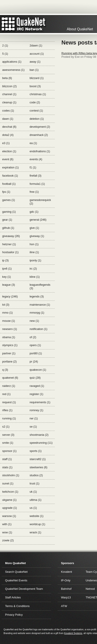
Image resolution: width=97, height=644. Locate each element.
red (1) (6, 394)
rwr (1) (34, 418)
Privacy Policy (14, 615)
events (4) (36, 159)
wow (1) (7, 532)
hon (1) (34, 244)
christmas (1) (38, 94)
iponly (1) (35, 260)
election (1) (9, 151)
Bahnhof (66, 589)
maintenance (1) (40, 305)
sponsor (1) (9, 451)
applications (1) (12, 62)
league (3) (9, 285)
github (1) (8, 228)
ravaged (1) (37, 386)
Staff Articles (13, 597)
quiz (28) (35, 378)
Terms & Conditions (17, 606)
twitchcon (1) (10, 492)
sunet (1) (8, 483)
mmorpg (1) (37, 313)
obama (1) (9, 337)
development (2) (40, 127)
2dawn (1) (36, 45)
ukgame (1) (9, 500)
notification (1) (38, 329)
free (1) (34, 192)
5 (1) (5, 54)
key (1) (7, 277)
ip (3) (5, 260)
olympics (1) (10, 345)
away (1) (35, 62)
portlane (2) (9, 362)
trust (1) (34, 483)
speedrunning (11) (41, 443)
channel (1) (9, 94)
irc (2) (33, 269)
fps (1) (6, 192)
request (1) (9, 402)
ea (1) (33, 143)
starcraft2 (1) (38, 459)
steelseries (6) (38, 467)
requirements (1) (40, 402)
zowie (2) (8, 540)
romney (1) (36, 410)
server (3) (8, 435)
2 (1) (5, 45)
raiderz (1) (9, 386)
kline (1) (35, 277)
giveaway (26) (11, 236)
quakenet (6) (10, 378)
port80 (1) (36, 353)
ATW (64, 606)
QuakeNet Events (16, 580)
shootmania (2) (39, 435)
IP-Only (66, 580)
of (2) (33, 337)
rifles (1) (7, 410)
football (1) (9, 184)
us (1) (33, 508)
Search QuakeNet (16, 572)
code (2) (35, 102)
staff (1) (7, 459)
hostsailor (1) (10, 252)
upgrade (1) (10, 508)
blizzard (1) (37, 78)
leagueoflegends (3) (40, 286)
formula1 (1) (37, 184)
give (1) (34, 228)
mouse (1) (9, 321)
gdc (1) (34, 212)
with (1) (7, 524)
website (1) (37, 516)
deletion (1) (37, 119)
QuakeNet (8, 24)
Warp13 (66, 597)
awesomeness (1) (13, 70)
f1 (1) (33, 167)
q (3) (5, 370)
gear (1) (7, 220)
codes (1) (8, 111)
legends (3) (37, 296)
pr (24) (34, 362)
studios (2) (36, 475)
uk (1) (33, 492)
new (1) (34, 321)
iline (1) (34, 252)
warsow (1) (9, 516)
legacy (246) (10, 296)
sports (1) (36, 451)
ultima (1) (35, 500)
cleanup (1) (9, 102)
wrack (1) (35, 532)
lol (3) (6, 305)
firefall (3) (35, 176)
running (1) (9, 418)
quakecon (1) (38, 370)
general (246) (38, 220)
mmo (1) (8, 313)
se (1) (33, 427)
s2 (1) (6, 427)
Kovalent (67, 572)
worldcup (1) (37, 524)
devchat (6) (9, 127)
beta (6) (7, 78)
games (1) (9, 200)
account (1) (37, 54)
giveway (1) (37, 236)
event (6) (8, 159)
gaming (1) (9, 212)
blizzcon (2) (9, 86)
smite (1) (8, 443)
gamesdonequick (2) (40, 202)
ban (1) (34, 70)
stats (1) (7, 467)
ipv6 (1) (7, 269)
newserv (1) (10, 329)
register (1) (36, 394)
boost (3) (35, 86)
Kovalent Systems (73, 633)
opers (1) (35, 345)
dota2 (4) (8, 135)
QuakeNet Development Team (24, 589)
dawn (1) (8, 119)
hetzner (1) (9, 244)
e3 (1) (6, 143)
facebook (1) (10, 176)
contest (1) (36, 111)
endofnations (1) (40, 151)
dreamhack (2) (39, 135)
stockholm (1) (11, 475)
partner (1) (9, 353)
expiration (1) (10, 167)
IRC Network (31, 24)
